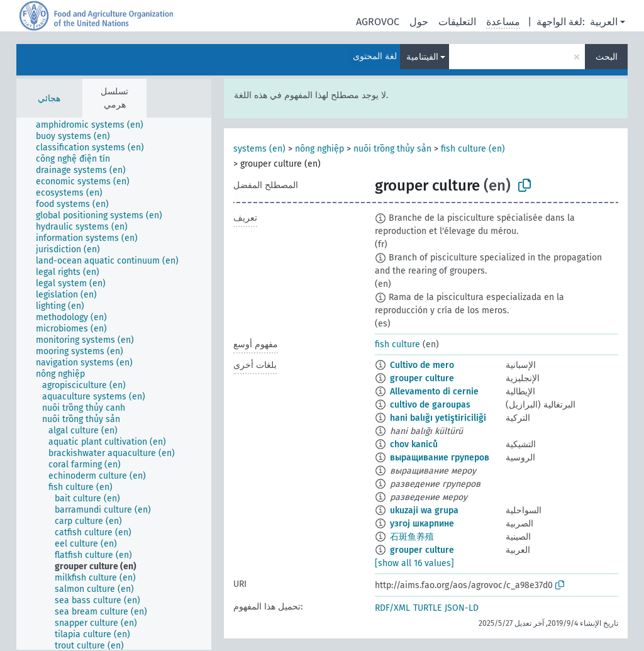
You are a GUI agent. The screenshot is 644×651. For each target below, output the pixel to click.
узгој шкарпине (422, 524)
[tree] (114, 384)
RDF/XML (392, 608)
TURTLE (427, 608)
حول (419, 22)
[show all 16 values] (414, 563)
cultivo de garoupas (430, 405)
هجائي (49, 98)
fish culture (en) (473, 149)
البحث (607, 57)
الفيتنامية (422, 57)
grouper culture (422, 378)
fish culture (397, 344)
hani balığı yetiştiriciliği (438, 418)
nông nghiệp (319, 149)
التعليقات (457, 22)
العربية (604, 22)
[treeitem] (95, 125)
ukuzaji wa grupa (424, 510)
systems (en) (259, 149)
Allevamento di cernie (434, 392)
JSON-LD (462, 608)
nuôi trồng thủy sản (392, 149)
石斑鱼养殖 (412, 537)
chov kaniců (414, 444)
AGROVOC (378, 22)
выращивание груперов (440, 458)
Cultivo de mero (422, 365)
